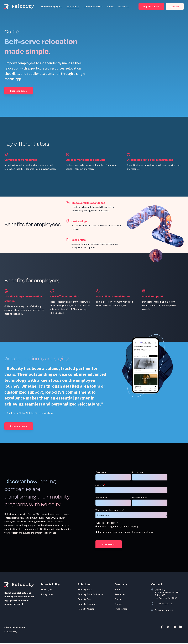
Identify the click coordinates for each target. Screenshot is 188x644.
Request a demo (151, 6)
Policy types (47, 595)
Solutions (73, 6)
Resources (124, 6)
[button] (162, 628)
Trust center (121, 610)
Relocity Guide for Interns (91, 595)
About (110, 6)
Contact (175, 6)
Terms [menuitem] (15, 628)
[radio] (131, 527)
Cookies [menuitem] (23, 628)
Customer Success (93, 6)
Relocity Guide (85, 590)
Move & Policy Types (52, 6)
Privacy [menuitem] (8, 628)
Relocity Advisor (86, 610)
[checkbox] (131, 530)
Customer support (164, 611)
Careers (118, 605)
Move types (47, 590)
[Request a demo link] (19, 91)
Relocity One (84, 600)
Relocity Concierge (87, 605)
